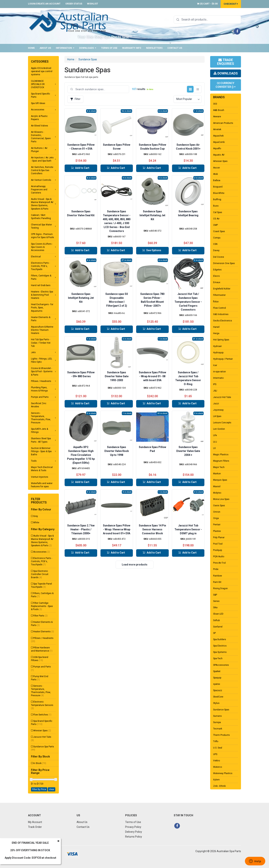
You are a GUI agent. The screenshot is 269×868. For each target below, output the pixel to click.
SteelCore (218, 697)
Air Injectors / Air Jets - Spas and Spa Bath (42, 159)
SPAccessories (221, 665)
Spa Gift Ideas (38, 103)
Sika (215, 607)
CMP (215, 225)
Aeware (217, 117)
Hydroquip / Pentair (223, 359)
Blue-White (219, 193)
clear (52, 789)
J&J (215, 391)
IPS (215, 384)
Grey (36, 516)
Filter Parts (40, 616)
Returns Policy (134, 837)
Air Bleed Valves (40, 126)
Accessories (38, 110)
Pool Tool (218, 544)
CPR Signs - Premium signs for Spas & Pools (42, 236)
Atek (215, 174)
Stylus (216, 703)
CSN (215, 244)
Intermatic (218, 378)
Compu (217, 238)
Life (215, 435)
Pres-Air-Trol (219, 563)
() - (207, 4)
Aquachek (218, 136)
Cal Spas (218, 212)
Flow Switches (42, 715)
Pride (216, 569)
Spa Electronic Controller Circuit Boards (40, 574)
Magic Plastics (221, 455)
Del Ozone (219, 257)
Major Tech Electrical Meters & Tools (42, 469)
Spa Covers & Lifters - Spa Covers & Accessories (42, 247)
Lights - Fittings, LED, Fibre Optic (42, 360)
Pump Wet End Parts (40, 678)
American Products (223, 123)
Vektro (217, 761)
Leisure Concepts (222, 423)
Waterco (218, 767)
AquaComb (219, 142)
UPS (215, 754)
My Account (35, 822)
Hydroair (217, 346)
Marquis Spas (220, 480)
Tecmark (218, 729)
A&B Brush (219, 110)
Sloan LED (218, 614)
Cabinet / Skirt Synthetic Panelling (41, 217)
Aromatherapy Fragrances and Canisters (39, 190)
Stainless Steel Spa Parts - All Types (41, 440)
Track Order (35, 827)
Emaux (217, 282)
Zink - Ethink (219, 786)
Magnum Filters (221, 461)
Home (31, 48)
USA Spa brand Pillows (40, 659)
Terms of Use (109, 48)
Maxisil (217, 486)
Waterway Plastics (223, 773)
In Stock (40, 763)
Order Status (74, 4)
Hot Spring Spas (221, 340)
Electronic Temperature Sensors (42, 705)
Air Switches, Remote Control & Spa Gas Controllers (42, 170)
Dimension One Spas (224, 263)
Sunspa (217, 722)
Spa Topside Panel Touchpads (41, 585)
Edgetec (217, 270)
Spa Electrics (220, 646)
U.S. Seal (218, 748)
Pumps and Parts (40, 397)
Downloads (88, 48)
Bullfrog (217, 199)
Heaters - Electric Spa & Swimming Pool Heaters (42, 295)
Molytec (217, 493)
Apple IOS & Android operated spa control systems (42, 71)
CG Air (216, 219)
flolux (216, 302)
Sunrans (217, 716)
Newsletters (154, 48)
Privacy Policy (133, 827)
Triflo (216, 741)
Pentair (217, 525)
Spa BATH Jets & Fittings (40, 431)
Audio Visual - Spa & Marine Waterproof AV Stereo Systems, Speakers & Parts (42, 204)
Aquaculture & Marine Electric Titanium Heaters (42, 330)
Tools (34, 461)
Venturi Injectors (40, 477)
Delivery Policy (134, 832)
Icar (215, 365)
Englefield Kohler (222, 289)
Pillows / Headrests (41, 381)
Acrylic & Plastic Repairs (39, 118)
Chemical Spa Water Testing (41, 226)
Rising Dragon (220, 588)
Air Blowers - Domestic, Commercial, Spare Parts (41, 137)
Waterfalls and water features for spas (42, 485)
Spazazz (218, 690)
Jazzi (216, 404)
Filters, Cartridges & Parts (41, 277)
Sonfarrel (218, 627)
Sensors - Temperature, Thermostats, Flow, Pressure (41, 418)
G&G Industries (221, 314)
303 (215, 104)
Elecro (216, 276)
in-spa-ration (219, 372)
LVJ (215, 442)
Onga (216, 518)
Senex (216, 601)
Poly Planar (219, 537)
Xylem (216, 780)
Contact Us (175, 48)
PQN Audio (219, 557)
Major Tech (219, 467)
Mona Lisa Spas (221, 499)
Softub (216, 620)
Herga (216, 333)
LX (214, 448)
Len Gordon (219, 429)
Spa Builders (220, 639)
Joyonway (218, 410)
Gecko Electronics (223, 321)
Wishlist (93, 4)
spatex (217, 684)
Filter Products (39, 501)
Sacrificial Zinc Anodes (39, 405)
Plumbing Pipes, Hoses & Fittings (39, 389)
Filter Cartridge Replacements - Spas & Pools (42, 606)
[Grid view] (190, 89)
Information (65, 48)
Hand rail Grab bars (41, 285)
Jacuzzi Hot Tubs (41, 738)
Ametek (217, 129)
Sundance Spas (88, 59)
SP (214, 633)
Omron (217, 512)
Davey (216, 250)
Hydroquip (218, 353)
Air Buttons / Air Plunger (39, 150)
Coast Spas (219, 231)
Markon (217, 474)
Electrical (36, 257)
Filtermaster (219, 295)
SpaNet (217, 671)
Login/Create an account (44, 4)
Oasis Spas (219, 506)
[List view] (198, 89)
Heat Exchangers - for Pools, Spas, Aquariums (42, 308)
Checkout (231, 4)
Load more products (135, 565)
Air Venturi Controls (41, 180)
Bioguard (218, 187)
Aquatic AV (219, 155)
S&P (215, 595)
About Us (45, 48)
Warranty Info (132, 48)
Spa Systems (220, 652)
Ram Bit (217, 582)
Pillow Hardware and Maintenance (42, 649)
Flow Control (219, 308)
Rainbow (218, 576)
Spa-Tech (218, 658)
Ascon (217, 168)
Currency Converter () (226, 85)
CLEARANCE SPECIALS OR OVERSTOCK (38, 84)
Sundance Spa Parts (42, 748)
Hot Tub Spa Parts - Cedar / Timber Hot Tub (41, 343)
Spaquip (217, 678)
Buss (216, 206)
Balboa (217, 180)
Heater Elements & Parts (41, 319)
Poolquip (218, 550)
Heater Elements (44, 632)
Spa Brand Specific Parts (41, 95)
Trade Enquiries (226, 62)
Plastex (217, 531)
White (36, 523)
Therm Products (221, 735)
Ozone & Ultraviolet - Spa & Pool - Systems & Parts (42, 371)
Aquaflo (217, 148)
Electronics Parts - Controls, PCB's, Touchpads (40, 266)
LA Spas (217, 416)
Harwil (216, 327)
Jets (33, 352)
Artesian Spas (42, 731)
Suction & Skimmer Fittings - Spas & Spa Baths (41, 451)
